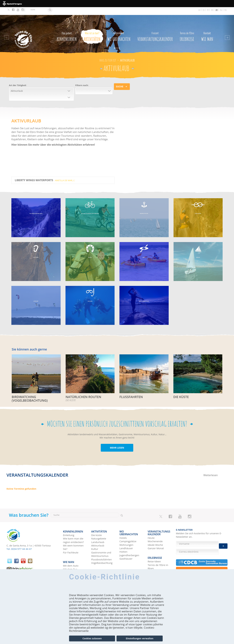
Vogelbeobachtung (102, 553)
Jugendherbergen (129, 542)
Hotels (123, 525)
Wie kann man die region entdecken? (73, 530)
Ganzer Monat (156, 538)
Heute (151, 528)
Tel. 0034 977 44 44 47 (19, 541)
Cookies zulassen (92, 638)
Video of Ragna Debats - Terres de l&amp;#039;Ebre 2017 (165, 138)
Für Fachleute (71, 542)
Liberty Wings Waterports (45, 172)
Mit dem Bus (70, 557)
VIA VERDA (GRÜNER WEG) (36, 207)
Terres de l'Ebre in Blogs (158, 554)
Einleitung (69, 525)
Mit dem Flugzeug (73, 561)
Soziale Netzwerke (158, 567)
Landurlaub (98, 532)
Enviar (223, 543)
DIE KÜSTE (181, 389)
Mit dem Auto (71, 554)
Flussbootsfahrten (101, 549)
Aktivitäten (92, 28)
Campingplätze (128, 528)
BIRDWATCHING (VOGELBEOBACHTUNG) (28, 391)
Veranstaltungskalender (155, 28)
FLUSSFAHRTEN (130, 389)
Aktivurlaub (98, 535)
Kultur (95, 539)
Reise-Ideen (154, 549)
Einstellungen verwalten (140, 638)
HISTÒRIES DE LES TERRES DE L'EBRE (158, 561)
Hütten (123, 539)
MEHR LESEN (117, 440)
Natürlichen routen (82, 389)
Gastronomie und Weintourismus (101, 544)
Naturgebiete (99, 528)
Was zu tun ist (108, 53)
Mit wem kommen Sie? (73, 537)
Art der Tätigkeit (18, 77)
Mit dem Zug (70, 564)
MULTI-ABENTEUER (144, 295)
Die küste (96, 525)
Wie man (207, 28)
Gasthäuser (126, 546)
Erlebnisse (187, 28)
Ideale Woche (155, 534)
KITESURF (36, 295)
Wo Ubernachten (119, 28)
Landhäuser (126, 535)
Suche (120, 79)
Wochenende (155, 531)
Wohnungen (126, 532)
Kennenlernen (67, 28)
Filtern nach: (82, 77)
